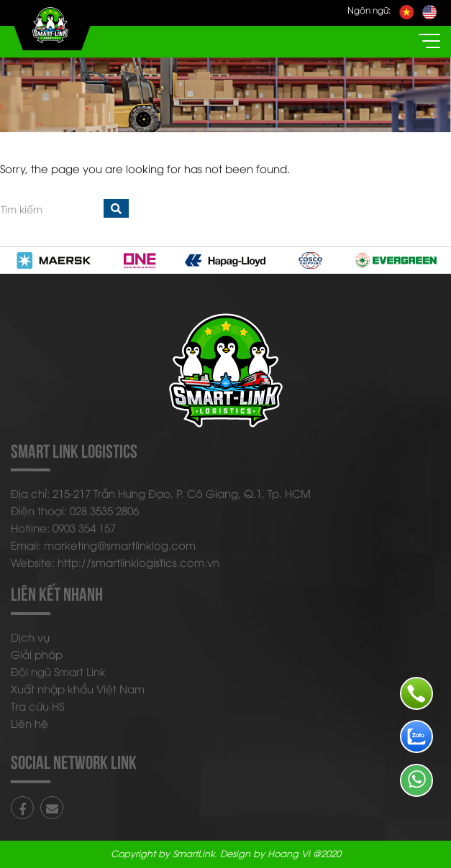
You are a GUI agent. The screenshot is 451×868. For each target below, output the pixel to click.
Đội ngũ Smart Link (58, 671)
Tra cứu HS (37, 706)
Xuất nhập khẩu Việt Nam (78, 688)
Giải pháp (37, 654)
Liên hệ (29, 723)
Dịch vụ (30, 637)
